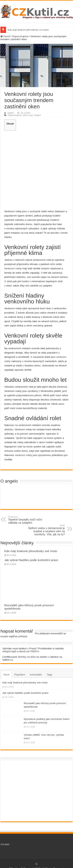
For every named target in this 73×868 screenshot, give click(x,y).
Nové (6, 675)
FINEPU (34, 651)
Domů (5, 36)
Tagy (49, 675)
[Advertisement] (36, 169)
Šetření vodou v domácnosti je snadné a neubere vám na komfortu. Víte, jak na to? (45, 530)
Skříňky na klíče (27, 657)
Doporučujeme (20, 36)
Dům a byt (28, 115)
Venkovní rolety (13, 268)
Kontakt (5, 844)
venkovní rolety (23, 455)
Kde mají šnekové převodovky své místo (28, 30)
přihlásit (23, 636)
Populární (20, 675)
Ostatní (37, 115)
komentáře (36, 675)
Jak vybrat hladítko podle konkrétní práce (31, 560)
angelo (11, 113)
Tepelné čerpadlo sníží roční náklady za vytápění (28, 520)
